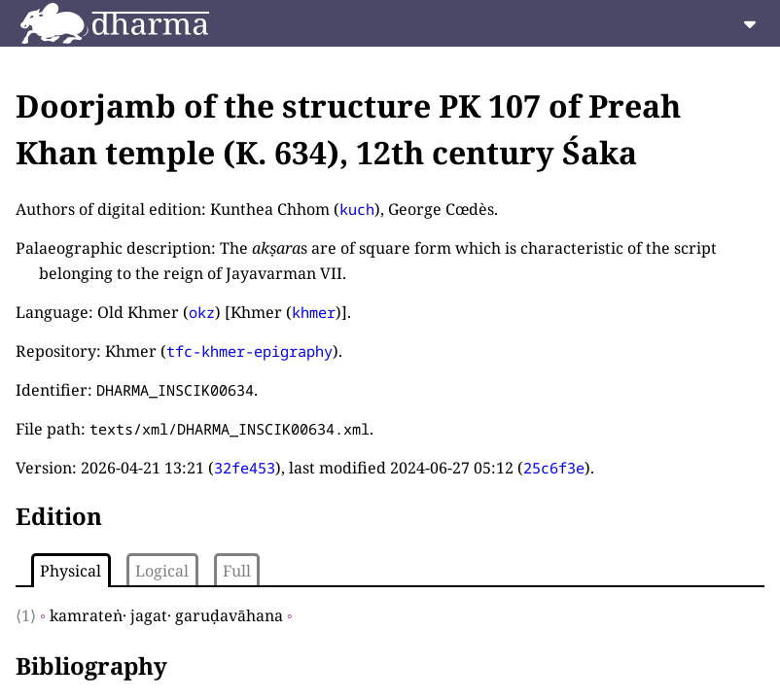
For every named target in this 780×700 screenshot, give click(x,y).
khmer (314, 312)
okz (202, 312)
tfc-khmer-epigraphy (249, 351)
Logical (162, 571)
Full (237, 571)
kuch (357, 209)
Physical (71, 571)
